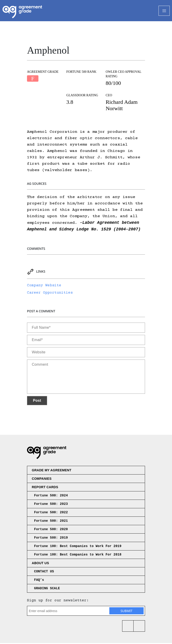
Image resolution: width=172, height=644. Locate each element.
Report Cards (45, 488)
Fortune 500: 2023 (51, 505)
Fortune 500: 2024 (51, 496)
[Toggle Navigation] (164, 11)
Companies (42, 480)
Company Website (44, 286)
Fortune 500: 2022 (51, 513)
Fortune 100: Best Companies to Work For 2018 (78, 555)
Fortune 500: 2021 (51, 522)
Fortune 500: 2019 (51, 539)
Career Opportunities (50, 294)
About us (40, 564)
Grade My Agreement (52, 471)
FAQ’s (39, 581)
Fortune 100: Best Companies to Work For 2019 (78, 547)
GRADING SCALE (47, 589)
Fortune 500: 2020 (51, 530)
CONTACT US (44, 572)
